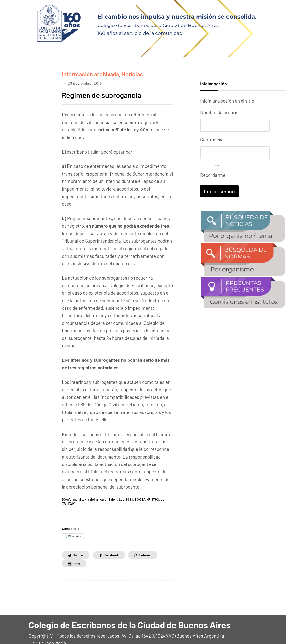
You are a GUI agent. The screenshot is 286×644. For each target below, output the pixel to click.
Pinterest (149, 545)
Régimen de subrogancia (110, 84)
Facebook (114, 545)
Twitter (79, 545)
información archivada (85, 73)
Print (77, 554)
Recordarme (216, 170)
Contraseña (212, 139)
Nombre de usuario (219, 112)
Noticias (119, 73)
